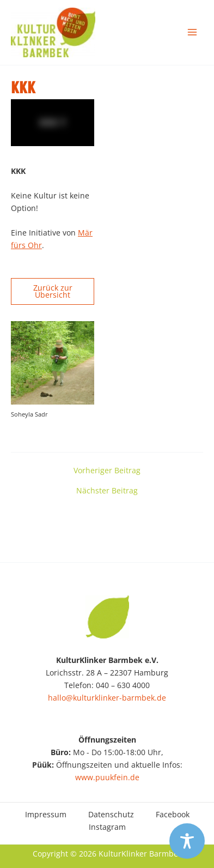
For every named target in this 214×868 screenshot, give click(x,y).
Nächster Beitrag (107, 491)
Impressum (46, 814)
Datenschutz (111, 814)
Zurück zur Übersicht (53, 291)
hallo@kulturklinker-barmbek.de (107, 698)
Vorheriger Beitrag (107, 471)
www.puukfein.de (107, 777)
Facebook (173, 814)
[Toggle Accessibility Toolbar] (187, 841)
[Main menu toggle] (192, 32)
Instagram (107, 827)
